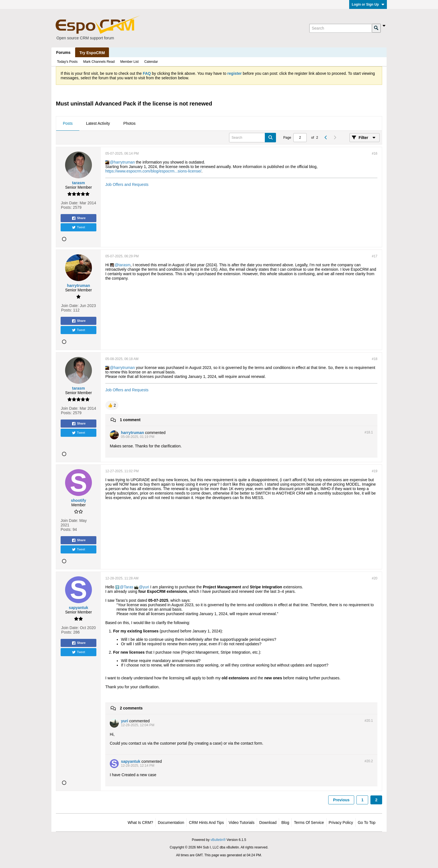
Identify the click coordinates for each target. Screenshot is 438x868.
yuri (146, 587)
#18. (369, 432)
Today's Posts (67, 62)
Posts (68, 123)
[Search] (341, 28)
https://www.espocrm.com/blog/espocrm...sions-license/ (153, 171)
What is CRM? (140, 823)
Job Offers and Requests (127, 184)
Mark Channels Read (99, 62)
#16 (375, 154)
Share (79, 218)
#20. (369, 721)
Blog (285, 823)
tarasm (124, 265)
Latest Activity (98, 123)
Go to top (367, 823)
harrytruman (124, 162)
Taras (128, 587)
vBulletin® (218, 840)
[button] (112, 405)
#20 (375, 578)
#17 (375, 256)
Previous (341, 800)
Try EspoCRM (92, 53)
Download (268, 823)
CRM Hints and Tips (206, 823)
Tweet (78, 227)
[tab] (68, 124)
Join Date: (70, 203)
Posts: (66, 207)
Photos (130, 123)
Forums (63, 52)
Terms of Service (309, 823)
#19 (375, 471)
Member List (129, 62)
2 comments (131, 708)
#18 (375, 359)
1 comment (130, 420)
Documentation (171, 823)
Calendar (151, 62)
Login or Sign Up (368, 4)
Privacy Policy (341, 823)
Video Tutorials (242, 823)
